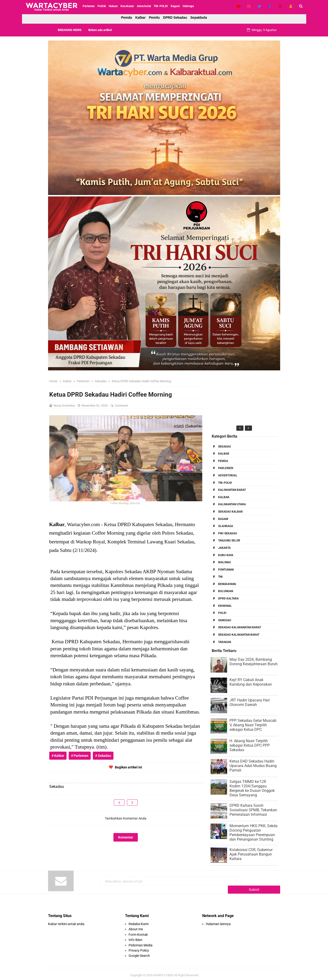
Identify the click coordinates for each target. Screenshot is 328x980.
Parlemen (226, 468)
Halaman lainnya (218, 922)
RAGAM (223, 519)
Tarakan (225, 642)
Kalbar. (224, 497)
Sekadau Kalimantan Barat (239, 635)
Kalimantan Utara (232, 504)
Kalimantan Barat (232, 490)
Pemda (126, 18)
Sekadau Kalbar (230, 512)
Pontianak (226, 570)
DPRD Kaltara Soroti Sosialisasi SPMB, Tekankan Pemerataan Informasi (253, 810)
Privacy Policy (139, 948)
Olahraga (226, 526)
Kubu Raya (226, 555)
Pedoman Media (141, 943)
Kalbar (140, 18)
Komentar (126, 837)
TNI (220, 577)
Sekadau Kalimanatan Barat (240, 627)
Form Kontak (138, 932)
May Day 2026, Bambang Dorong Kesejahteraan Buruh (254, 662)
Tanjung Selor (229, 541)
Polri (222, 613)
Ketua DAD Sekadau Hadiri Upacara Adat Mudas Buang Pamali (253, 766)
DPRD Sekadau (175, 18)
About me (136, 927)
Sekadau (225, 447)
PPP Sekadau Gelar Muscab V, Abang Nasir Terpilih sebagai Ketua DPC (253, 725)
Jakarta (224, 548)
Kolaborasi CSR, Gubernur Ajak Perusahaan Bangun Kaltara (251, 854)
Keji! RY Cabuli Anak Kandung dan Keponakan (251, 682)
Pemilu (154, 18)
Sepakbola (199, 18)
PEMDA (223, 461)
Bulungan (226, 591)
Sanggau (225, 620)
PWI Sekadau (228, 533)
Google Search (139, 953)
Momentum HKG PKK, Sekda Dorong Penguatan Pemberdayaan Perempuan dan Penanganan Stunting (254, 833)
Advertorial (228, 475)
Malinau (225, 562)
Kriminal (225, 606)
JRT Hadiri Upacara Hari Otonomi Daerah (250, 702)
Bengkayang (227, 584)
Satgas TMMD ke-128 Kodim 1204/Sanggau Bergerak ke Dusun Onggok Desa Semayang (252, 788)
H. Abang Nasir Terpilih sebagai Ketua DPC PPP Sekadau (250, 745)
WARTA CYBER (163, 973)
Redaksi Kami (139, 922)
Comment (122, 406)
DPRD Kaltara (228, 599)
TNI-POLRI (225, 483)
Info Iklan (135, 937)
